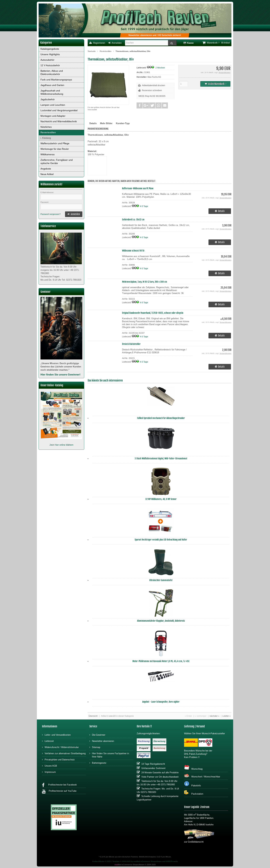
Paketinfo (192, 784)
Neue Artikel (47, 174)
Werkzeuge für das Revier (55, 149)
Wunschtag (193, 768)
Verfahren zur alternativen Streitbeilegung (64, 753)
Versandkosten (224, 72)
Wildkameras (48, 154)
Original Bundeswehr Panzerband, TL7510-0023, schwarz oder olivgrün (153, 313)
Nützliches (46, 127)
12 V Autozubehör (50, 65)
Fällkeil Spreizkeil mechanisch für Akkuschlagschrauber (161, 418)
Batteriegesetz (98, 763)
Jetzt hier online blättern (61, 445)
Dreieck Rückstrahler (131, 344)
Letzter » (227, 716)
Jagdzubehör (48, 99)
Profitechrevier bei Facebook (59, 785)
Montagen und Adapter (53, 116)
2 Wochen (160, 68)
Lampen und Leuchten (53, 105)
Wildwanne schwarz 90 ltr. (134, 251)
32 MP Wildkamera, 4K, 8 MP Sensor (161, 499)
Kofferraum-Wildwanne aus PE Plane (138, 188)
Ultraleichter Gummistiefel (161, 580)
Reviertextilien (48, 132)
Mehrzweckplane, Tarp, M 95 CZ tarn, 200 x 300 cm (145, 282)
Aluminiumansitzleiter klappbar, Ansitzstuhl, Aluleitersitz (161, 621)
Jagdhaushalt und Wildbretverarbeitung (52, 92)
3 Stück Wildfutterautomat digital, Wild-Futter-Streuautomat (161, 458)
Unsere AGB (50, 766)
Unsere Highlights (50, 54)
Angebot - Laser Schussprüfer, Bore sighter (161, 702)
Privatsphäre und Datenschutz (58, 759)
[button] (140, 105)
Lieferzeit (48, 741)
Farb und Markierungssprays (56, 80)
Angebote (46, 169)
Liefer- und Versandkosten (56, 735)
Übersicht (93, 716)
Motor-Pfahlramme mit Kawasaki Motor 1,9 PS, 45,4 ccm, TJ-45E (161, 661)
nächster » (214, 716)
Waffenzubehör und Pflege (55, 143)
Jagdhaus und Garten (52, 85)
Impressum (49, 772)
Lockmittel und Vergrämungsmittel (59, 110)
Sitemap (95, 747)
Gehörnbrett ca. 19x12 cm (133, 220)
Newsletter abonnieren (102, 741)
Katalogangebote (50, 49)
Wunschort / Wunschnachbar (202, 776)
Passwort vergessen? (51, 214)
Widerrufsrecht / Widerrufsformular (60, 747)
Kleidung (46, 138)
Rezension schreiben (152, 90)
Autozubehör (47, 60)
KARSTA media (172, 861)
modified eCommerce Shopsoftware (148, 861)
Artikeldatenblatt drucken (154, 85)
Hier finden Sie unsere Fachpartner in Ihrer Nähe (109, 755)
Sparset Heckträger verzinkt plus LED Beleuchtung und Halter (161, 540)
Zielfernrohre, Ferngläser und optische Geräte (57, 162)
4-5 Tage (144, 206)
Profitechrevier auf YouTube (59, 791)
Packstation (194, 793)
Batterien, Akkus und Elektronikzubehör (52, 72)
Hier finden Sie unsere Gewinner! (60, 375)
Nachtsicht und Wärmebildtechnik (59, 121)
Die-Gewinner (97, 735)
